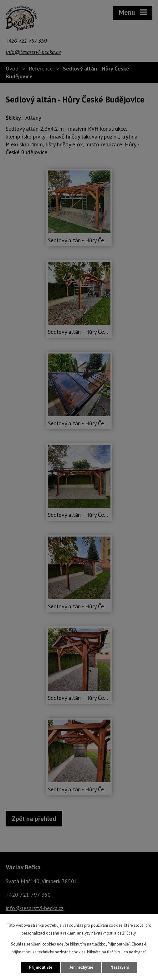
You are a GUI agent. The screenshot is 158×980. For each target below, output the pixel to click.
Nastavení (120, 967)
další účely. (127, 933)
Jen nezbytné (81, 967)
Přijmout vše (41, 967)
